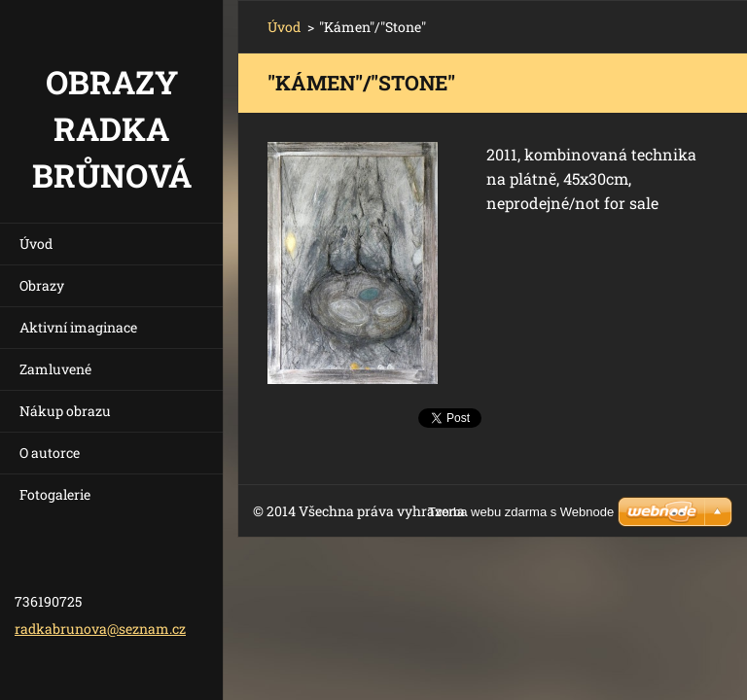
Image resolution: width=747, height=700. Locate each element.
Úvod (36, 244)
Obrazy (42, 285)
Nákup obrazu (65, 411)
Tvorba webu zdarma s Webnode (521, 512)
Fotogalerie (55, 494)
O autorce (50, 453)
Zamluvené (55, 369)
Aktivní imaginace (78, 327)
